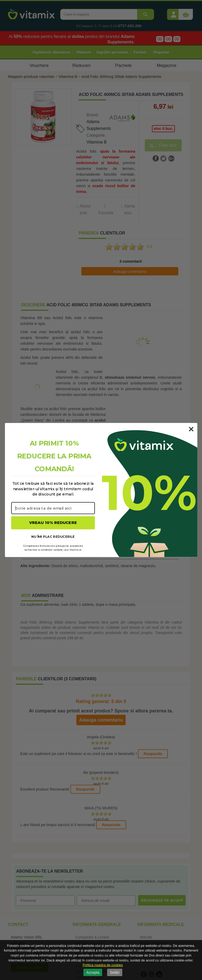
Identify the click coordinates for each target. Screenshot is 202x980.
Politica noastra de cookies (103, 965)
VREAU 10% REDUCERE (53, 523)
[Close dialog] (191, 429)
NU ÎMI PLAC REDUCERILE (53, 536)
